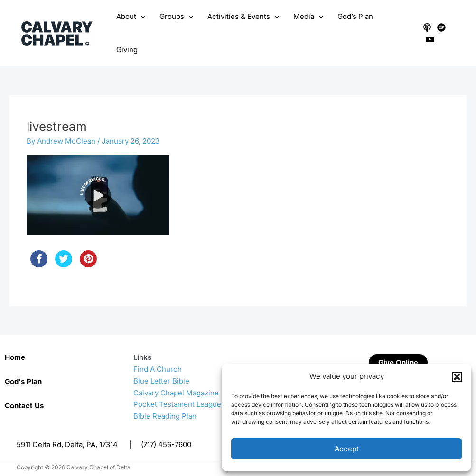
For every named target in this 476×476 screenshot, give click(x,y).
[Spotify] (441, 27)
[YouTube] (430, 39)
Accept (347, 449)
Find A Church (158, 369)
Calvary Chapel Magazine (176, 393)
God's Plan (23, 381)
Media (308, 17)
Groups (176, 17)
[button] (457, 377)
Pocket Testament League (177, 404)
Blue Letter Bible (161, 381)
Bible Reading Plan (165, 416)
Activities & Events (243, 17)
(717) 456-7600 (166, 444)
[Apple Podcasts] (427, 27)
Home (15, 357)
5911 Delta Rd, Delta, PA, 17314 (67, 444)
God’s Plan (355, 16)
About (131, 17)
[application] (141, 17)
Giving (127, 50)
